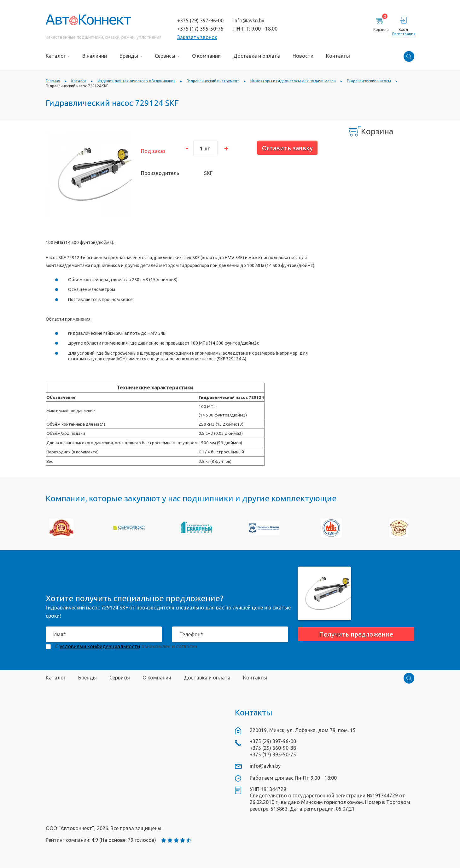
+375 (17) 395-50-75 (200, 29)
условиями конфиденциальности (100, 646)
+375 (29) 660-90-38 (273, 748)
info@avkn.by (249, 20)
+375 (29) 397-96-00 (200, 20)
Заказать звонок (197, 37)
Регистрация (403, 34)
